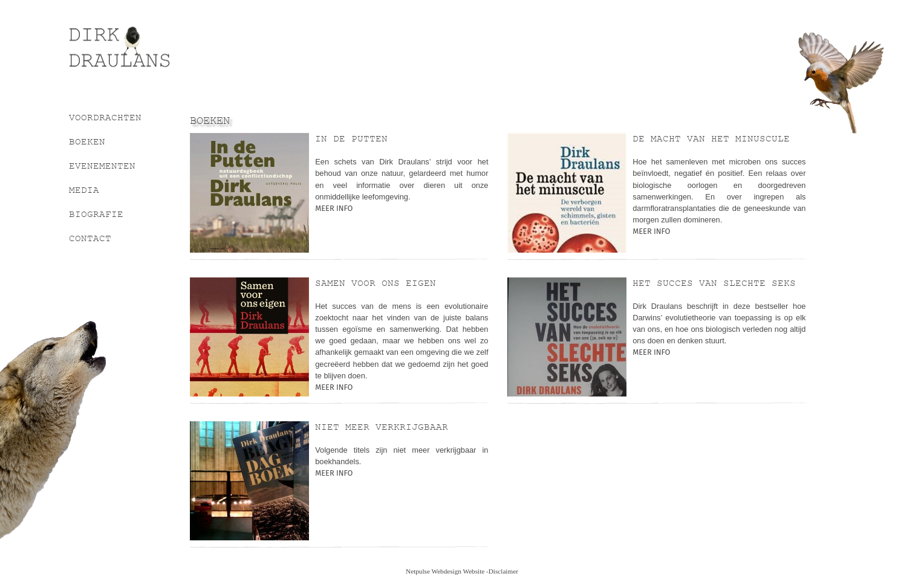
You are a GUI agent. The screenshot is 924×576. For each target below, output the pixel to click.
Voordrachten (105, 117)
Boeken (87, 141)
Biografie (96, 214)
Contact (90, 238)
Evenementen (102, 166)
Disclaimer (503, 571)
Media (84, 190)
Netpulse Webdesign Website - (447, 571)
